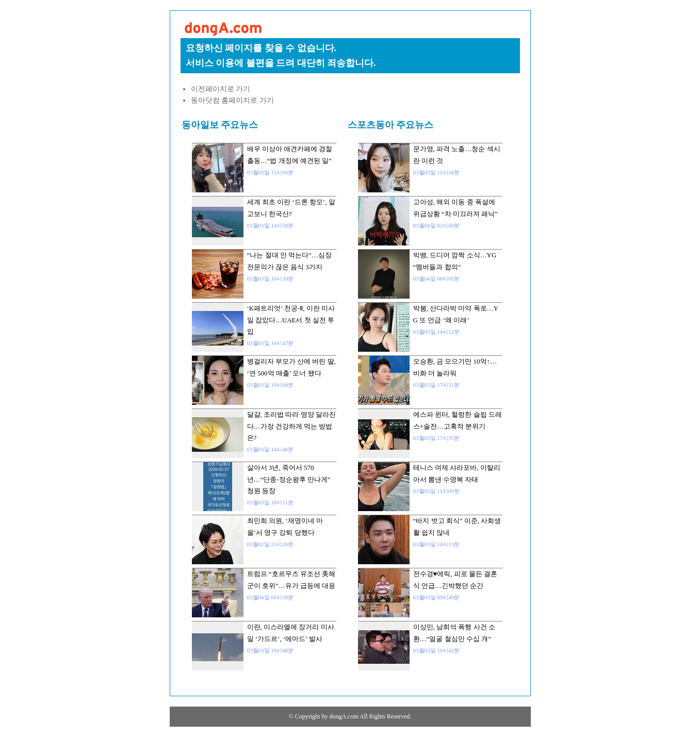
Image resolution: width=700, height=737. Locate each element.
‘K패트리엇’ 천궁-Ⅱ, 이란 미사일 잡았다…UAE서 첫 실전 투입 (291, 320)
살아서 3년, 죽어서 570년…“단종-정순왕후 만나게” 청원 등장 (289, 479)
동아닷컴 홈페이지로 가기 (232, 100)
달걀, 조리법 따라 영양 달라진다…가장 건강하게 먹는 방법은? (291, 426)
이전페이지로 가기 (221, 89)
